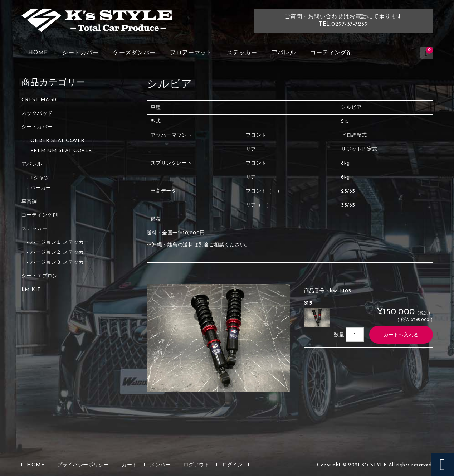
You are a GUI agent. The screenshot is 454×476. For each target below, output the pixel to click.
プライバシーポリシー (83, 465)
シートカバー (80, 53)
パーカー (41, 188)
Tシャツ (40, 178)
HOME (38, 53)
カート (130, 465)
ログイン (233, 465)
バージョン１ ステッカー (60, 242)
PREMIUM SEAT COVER (61, 151)
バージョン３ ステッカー (60, 263)
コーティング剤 (331, 53)
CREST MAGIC (40, 100)
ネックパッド (37, 114)
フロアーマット (191, 53)
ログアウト (197, 465)
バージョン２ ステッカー (60, 252)
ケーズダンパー (134, 53)
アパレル (284, 53)
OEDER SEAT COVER (58, 141)
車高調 (29, 202)
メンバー (160, 465)
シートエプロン (40, 276)
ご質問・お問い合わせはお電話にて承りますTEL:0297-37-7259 (343, 21)
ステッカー (242, 53)
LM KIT (31, 290)
